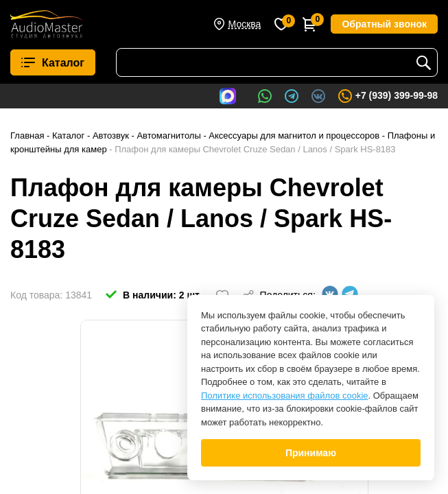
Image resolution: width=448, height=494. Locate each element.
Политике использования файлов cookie (285, 396)
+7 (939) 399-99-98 (387, 96)
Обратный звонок (384, 24)
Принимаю (311, 453)
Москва (245, 24)
